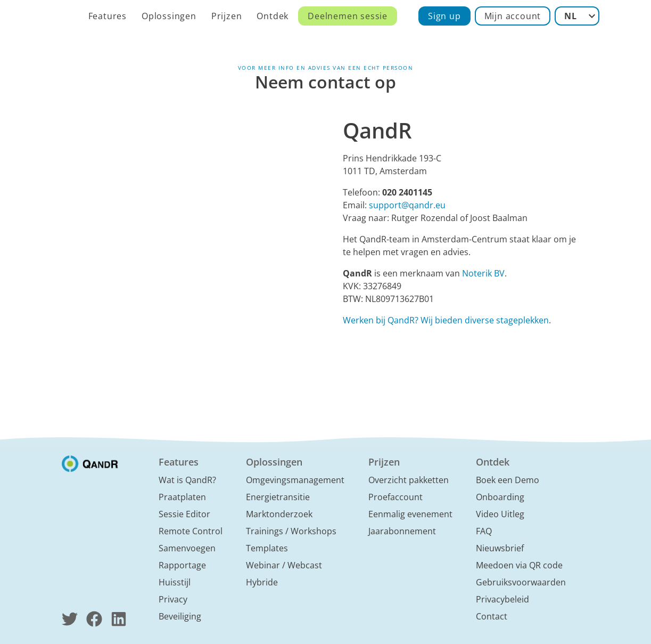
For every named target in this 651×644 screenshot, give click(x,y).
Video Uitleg (500, 514)
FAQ (484, 531)
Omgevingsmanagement (295, 480)
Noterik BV (483, 273)
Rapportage (182, 565)
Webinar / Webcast (284, 565)
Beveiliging (180, 616)
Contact (492, 616)
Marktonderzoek (279, 514)
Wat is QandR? (187, 480)
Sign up (444, 16)
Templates (267, 548)
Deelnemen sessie (348, 16)
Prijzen (227, 16)
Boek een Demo (508, 480)
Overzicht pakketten (409, 480)
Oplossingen (169, 16)
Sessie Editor (184, 514)
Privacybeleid (502, 599)
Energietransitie (278, 497)
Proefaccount (395, 497)
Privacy (173, 599)
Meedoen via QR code (519, 565)
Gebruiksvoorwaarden (521, 582)
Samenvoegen (187, 548)
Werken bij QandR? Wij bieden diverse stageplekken (446, 320)
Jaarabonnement (402, 531)
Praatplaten (182, 497)
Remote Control (191, 531)
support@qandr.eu (407, 205)
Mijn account (513, 16)
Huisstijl (175, 582)
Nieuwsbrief (500, 548)
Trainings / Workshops (291, 531)
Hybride (262, 582)
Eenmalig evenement (410, 514)
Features (108, 16)
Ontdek (273, 16)
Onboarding (500, 497)
